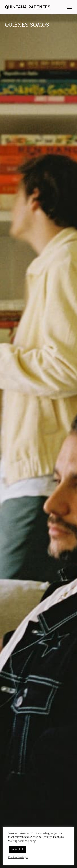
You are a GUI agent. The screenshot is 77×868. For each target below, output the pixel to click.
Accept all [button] (18, 849)
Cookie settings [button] (18, 857)
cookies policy (27, 841)
